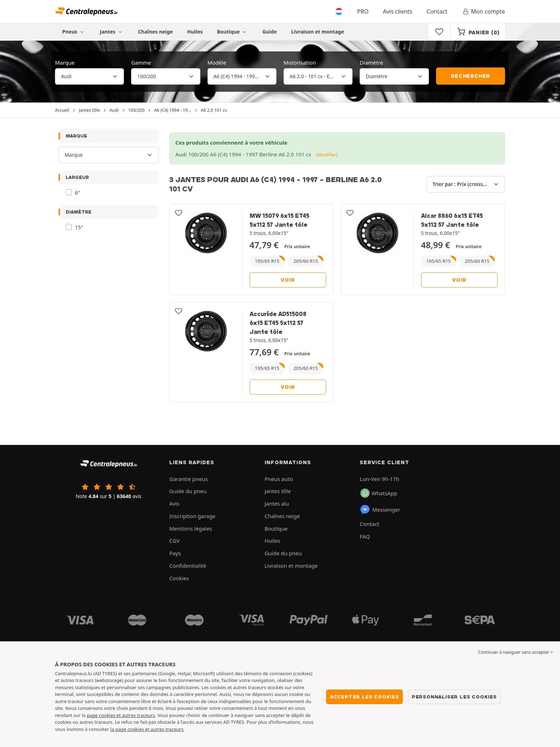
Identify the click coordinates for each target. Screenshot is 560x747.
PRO (363, 11)
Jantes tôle (278, 491)
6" (78, 192)
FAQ (365, 536)
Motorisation (300, 62)
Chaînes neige (155, 32)
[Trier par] (466, 184)
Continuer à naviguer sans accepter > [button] (516, 652)
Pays (175, 553)
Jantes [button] (112, 32)
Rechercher (470, 76)
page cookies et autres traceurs (121, 715)
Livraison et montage (317, 32)
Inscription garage (192, 516)
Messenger (380, 510)
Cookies (179, 578)
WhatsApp (379, 493)
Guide (270, 32)
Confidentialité (188, 566)
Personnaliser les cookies (454, 697)
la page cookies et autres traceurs (147, 729)
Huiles (195, 32)
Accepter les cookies (364, 697)
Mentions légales (191, 528)
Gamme (141, 62)
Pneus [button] (74, 32)
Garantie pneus (189, 479)
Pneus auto (279, 479)
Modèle (217, 62)
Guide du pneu (188, 491)
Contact (437, 11)
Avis (174, 503)
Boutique (233, 32)
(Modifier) (327, 155)
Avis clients (398, 11)
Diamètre (371, 62)
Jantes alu (277, 503)
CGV (174, 541)
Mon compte (483, 11)
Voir (288, 280)
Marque (65, 62)
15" (79, 227)
